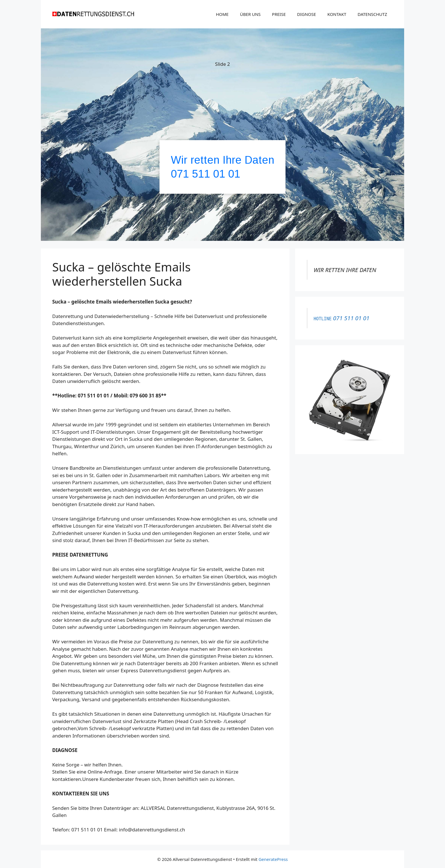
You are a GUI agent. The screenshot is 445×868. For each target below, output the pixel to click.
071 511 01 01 (206, 174)
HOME (222, 14)
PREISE (279, 14)
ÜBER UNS (250, 14)
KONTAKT (337, 14)
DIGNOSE (307, 14)
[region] (222, 136)
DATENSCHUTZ (372, 14)
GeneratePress (273, 859)
